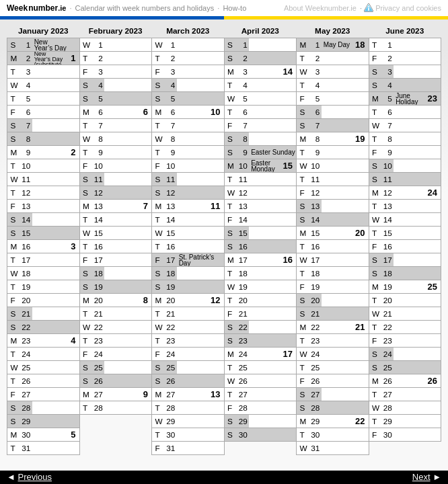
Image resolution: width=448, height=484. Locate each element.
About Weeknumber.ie (320, 8)
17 (288, 354)
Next (421, 477)
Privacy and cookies (403, 8)
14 (288, 72)
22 (360, 421)
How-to (234, 8)
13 (215, 394)
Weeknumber (36, 8)
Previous (35, 477)
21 (360, 327)
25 (433, 287)
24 (433, 193)
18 (360, 45)
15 (288, 166)
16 (288, 260)
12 (215, 300)
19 (360, 139)
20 (360, 233)
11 (215, 206)
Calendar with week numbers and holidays (145, 8)
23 (433, 98)
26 (433, 381)
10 (215, 112)
